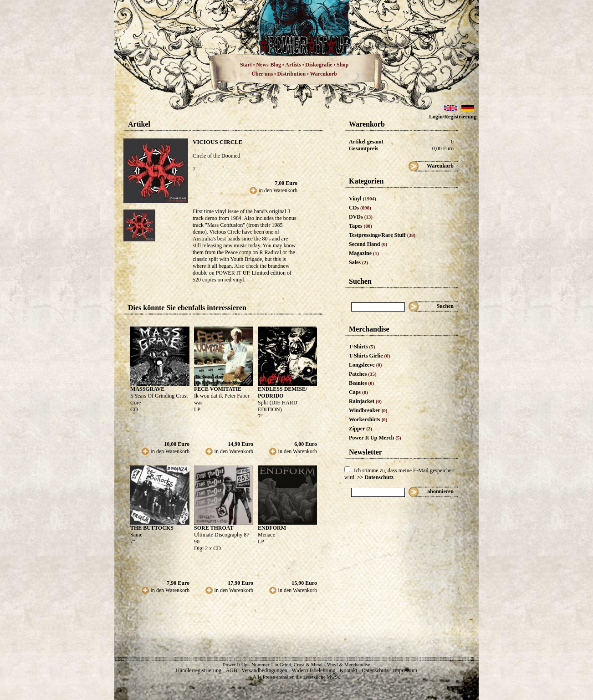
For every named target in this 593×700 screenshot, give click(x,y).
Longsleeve (366, 365)
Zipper (360, 429)
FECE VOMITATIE (218, 389)
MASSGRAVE (147, 389)
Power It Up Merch (375, 438)
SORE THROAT (214, 528)
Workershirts (368, 419)
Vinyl (363, 199)
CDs (360, 208)
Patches (363, 374)
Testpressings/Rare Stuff (382, 235)
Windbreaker (368, 410)
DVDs (361, 217)
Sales (358, 262)
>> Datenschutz (375, 477)
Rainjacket (365, 401)
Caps (358, 392)
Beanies (361, 383)
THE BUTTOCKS (152, 528)
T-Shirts (362, 347)
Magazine (364, 253)
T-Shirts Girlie (369, 356)
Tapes (360, 226)
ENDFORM (272, 528)
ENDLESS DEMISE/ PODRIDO (282, 392)
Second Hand (368, 244)
